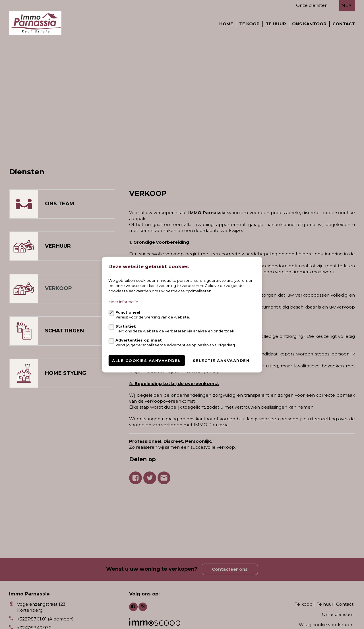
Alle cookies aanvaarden (147, 361)
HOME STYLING (66, 373)
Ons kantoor (309, 24)
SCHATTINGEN (64, 331)
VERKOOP (58, 288)
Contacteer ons (230, 569)
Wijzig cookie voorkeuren (326, 625)
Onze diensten (312, 5)
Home (226, 24)
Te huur (276, 24)
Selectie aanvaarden (221, 361)
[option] (182, 101)
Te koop (249, 24)
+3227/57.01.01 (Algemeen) (45, 619)
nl (347, 5)
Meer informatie (123, 302)
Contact (344, 24)
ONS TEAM (60, 204)
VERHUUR (58, 246)
